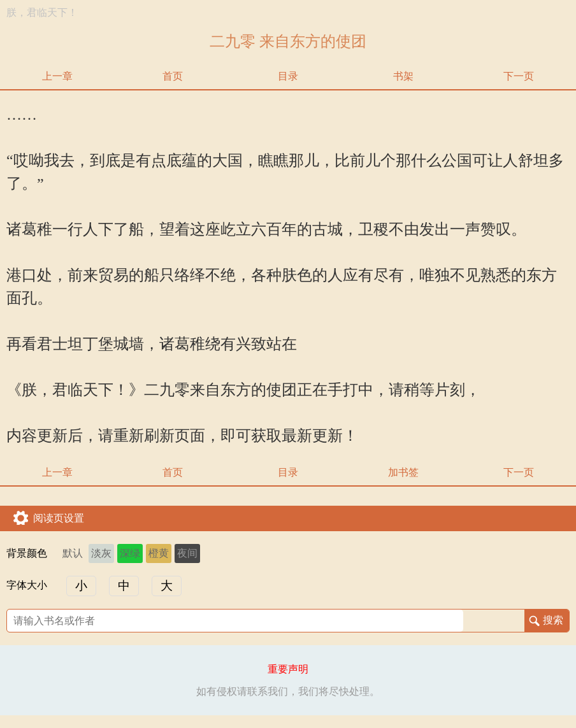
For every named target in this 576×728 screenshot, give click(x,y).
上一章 (57, 76)
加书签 (403, 472)
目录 (288, 76)
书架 (403, 76)
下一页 (519, 76)
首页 (173, 76)
